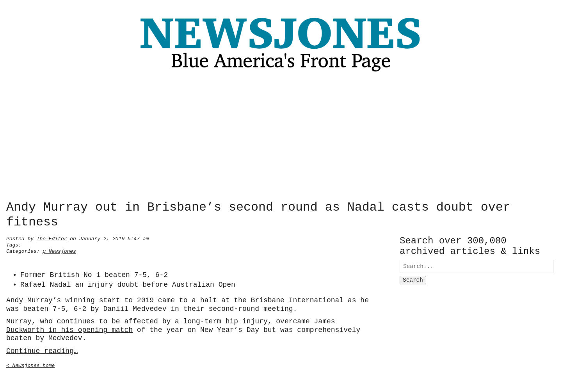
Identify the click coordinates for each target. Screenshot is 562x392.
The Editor (52, 238)
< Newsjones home (30, 365)
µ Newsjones (59, 250)
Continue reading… (42, 350)
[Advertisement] (281, 138)
